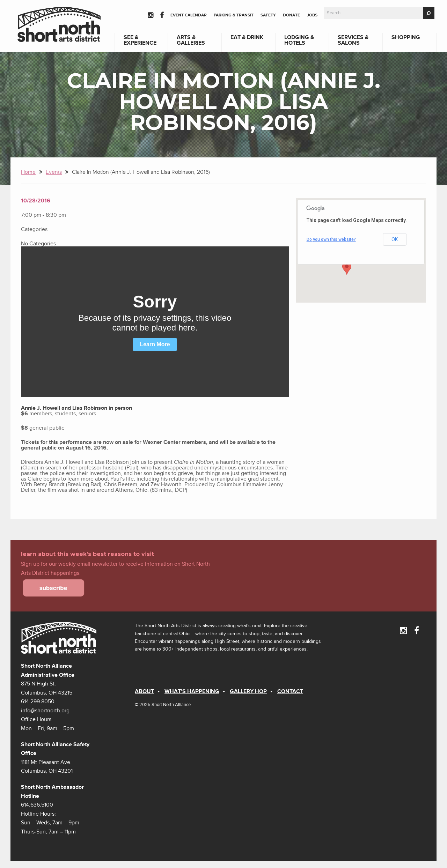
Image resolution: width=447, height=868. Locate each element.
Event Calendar (189, 15)
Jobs (312, 15)
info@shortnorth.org (45, 711)
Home (28, 172)
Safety (268, 15)
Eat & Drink (247, 37)
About (144, 691)
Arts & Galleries (191, 40)
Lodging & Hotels (299, 40)
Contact (290, 691)
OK (395, 239)
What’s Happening (192, 691)
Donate (291, 15)
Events (54, 172)
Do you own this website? (331, 239)
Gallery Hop (248, 691)
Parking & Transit (234, 15)
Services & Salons (353, 40)
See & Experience (140, 40)
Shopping (406, 37)
